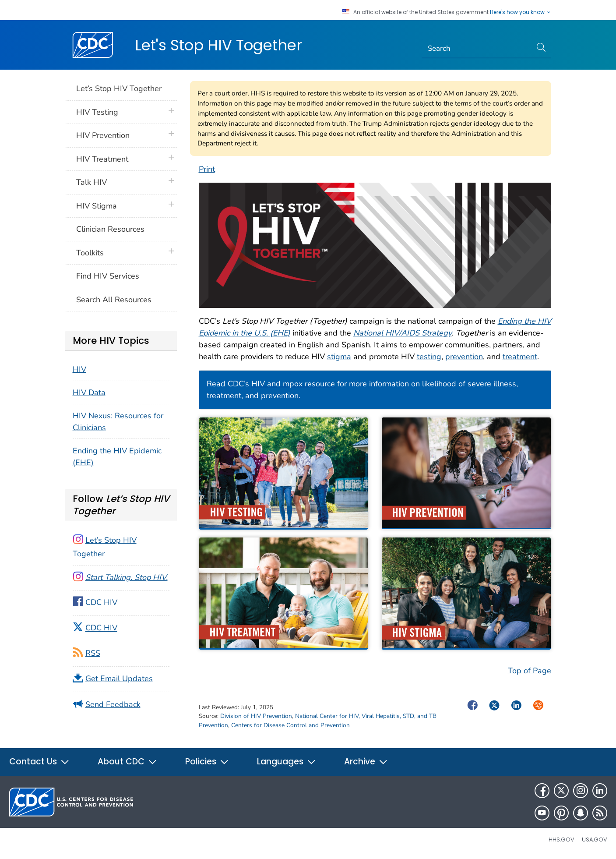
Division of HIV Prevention (256, 716)
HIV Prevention (103, 135)
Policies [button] (207, 762)
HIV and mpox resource (293, 384)
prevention (464, 357)
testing (429, 357)
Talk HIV (92, 182)
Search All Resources (114, 300)
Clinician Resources (110, 229)
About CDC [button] (127, 762)
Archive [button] (366, 762)
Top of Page (530, 671)
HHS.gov (561, 840)
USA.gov (595, 840)
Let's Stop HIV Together (218, 45)
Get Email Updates (119, 679)
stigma (339, 357)
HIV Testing (97, 112)
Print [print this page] (207, 169)
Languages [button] (287, 762)
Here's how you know (521, 12)
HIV (79, 369)
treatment (520, 357)
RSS (93, 653)
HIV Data (89, 392)
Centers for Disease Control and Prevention (290, 725)
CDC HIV (101, 603)
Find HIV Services (108, 276)
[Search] (477, 49)
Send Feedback (113, 704)
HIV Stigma (97, 206)
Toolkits (90, 253)
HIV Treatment (102, 159)
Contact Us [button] (39, 762)
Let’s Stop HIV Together (119, 88)
